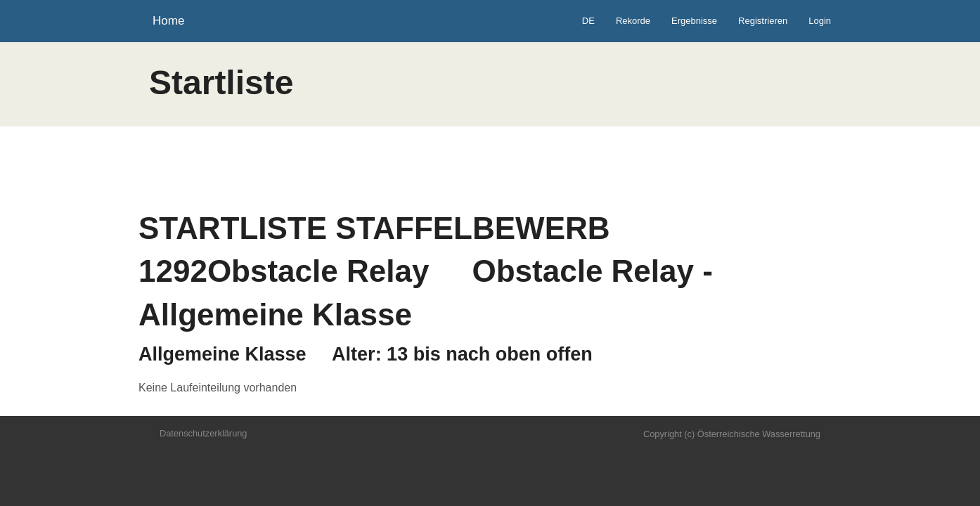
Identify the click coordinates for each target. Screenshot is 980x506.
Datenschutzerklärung (203, 433)
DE (588, 21)
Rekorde (633, 21)
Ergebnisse (694, 21)
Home (168, 21)
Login (820, 21)
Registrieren (763, 21)
